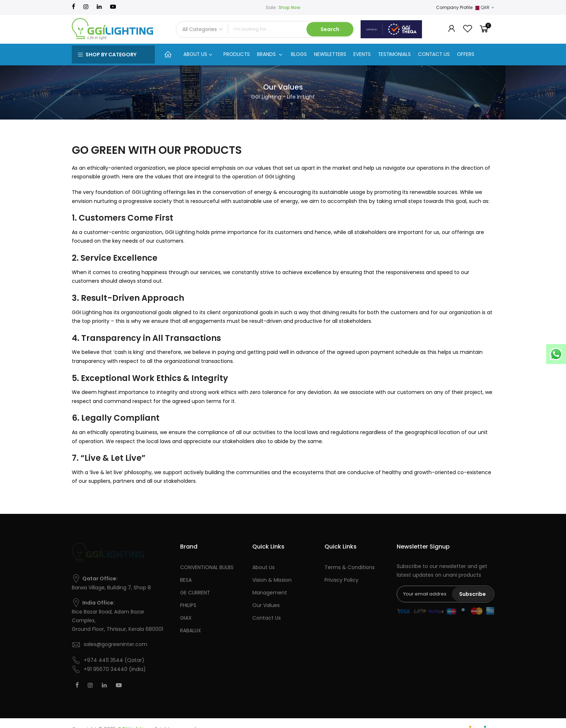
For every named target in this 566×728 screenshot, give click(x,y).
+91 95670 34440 (106, 669)
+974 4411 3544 (103, 660)
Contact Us (267, 618)
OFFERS (466, 54)
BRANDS (270, 54)
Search (330, 29)
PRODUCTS (237, 54)
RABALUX (191, 630)
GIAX (186, 618)
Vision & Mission (272, 580)
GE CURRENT (195, 593)
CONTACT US (434, 54)
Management (270, 593)
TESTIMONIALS (394, 54)
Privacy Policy (341, 580)
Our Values (266, 605)
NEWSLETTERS (330, 54)
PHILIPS (188, 605)
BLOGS (299, 54)
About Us (264, 567)
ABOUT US (198, 54)
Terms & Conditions (350, 567)
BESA (186, 580)
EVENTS (362, 54)
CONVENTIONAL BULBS (207, 567)
